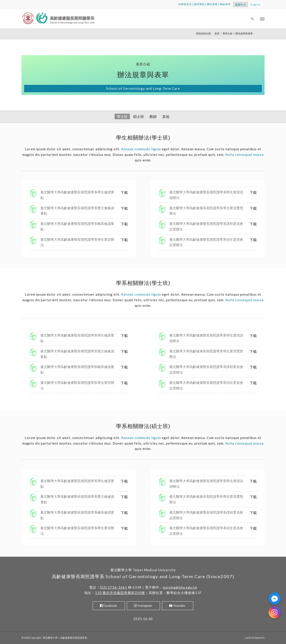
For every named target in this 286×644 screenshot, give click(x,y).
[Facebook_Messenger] (275, 598)
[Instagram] (275, 612)
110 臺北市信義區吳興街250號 (120, 593)
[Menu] (262, 19)
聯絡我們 (225, 4)
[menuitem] (252, 19)
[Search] (252, 19)
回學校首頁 (185, 4)
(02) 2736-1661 (114, 587)
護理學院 (199, 4)
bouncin (260, 638)
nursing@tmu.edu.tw (180, 587)
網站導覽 (212, 4)
